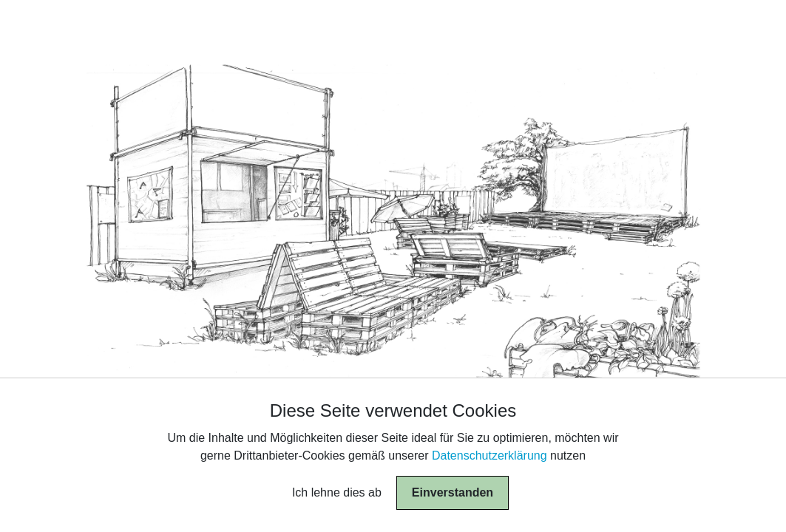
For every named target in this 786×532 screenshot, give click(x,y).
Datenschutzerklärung (489, 456)
